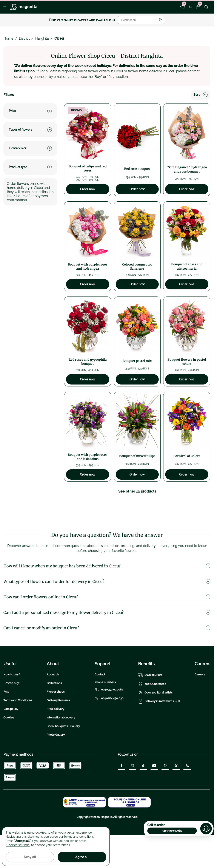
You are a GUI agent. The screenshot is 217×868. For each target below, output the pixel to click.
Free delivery (55, 736)
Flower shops (56, 719)
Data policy (11, 736)
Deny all (30, 857)
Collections (54, 710)
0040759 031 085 (109, 717)
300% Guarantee (152, 711)
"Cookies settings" (18, 845)
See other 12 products (137, 491)
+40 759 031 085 (172, 831)
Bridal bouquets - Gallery (63, 753)
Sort (201, 95)
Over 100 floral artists (155, 720)
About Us (53, 702)
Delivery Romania (58, 728)
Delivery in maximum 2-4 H (159, 729)
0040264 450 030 (109, 726)
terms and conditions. (79, 837)
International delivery (61, 745)
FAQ (6, 719)
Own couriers (150, 702)
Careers (200, 702)
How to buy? (12, 710)
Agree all (82, 857)
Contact (100, 702)
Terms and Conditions (18, 728)
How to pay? (12, 702)
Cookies (9, 745)
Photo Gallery (56, 762)
